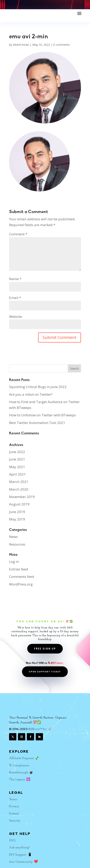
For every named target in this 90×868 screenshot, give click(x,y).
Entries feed (19, 569)
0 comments (62, 45)
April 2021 (17, 474)
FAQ (12, 841)
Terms (13, 799)
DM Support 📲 (20, 855)
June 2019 (17, 512)
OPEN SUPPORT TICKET (45, 672)
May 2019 (17, 519)
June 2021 (17, 459)
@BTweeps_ (57, 663)
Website (16, 317)
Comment (18, 234)
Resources (17, 544)
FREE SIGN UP (45, 649)
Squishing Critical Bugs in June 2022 (38, 387)
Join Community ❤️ (24, 862)
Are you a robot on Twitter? (31, 394)
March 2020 (19, 489)
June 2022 (17, 452)
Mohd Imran (21, 45)
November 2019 (22, 497)
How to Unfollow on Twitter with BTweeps (42, 415)
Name (15, 279)
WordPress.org (21, 584)
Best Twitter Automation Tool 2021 (37, 423)
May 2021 (17, 467)
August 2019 (19, 504)
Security (15, 821)
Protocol (14, 814)
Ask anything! (19, 848)
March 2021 (19, 482)
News (13, 537)
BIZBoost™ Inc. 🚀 (40, 729)
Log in (14, 562)
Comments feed (22, 577)
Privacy (14, 806)
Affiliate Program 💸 (24, 758)
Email (15, 298)
